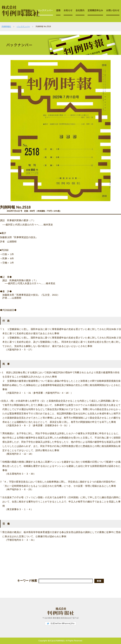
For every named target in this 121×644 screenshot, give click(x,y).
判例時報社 (6, 26)
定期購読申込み (95, 10)
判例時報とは (28, 10)
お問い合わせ (113, 10)
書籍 (58, 10)
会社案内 (80, 10)
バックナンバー (45, 10)
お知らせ (68, 10)
